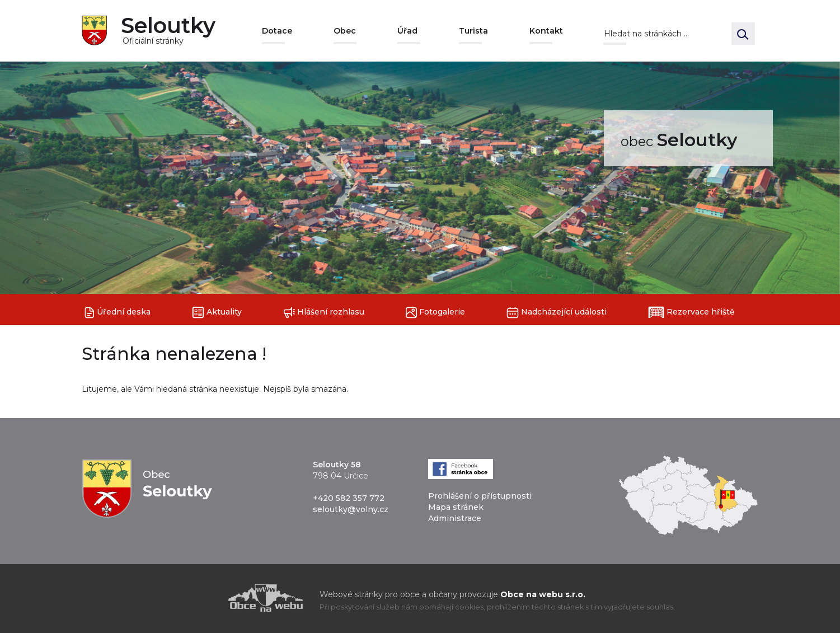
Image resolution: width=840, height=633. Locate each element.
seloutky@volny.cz (351, 509)
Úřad (407, 31)
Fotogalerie (435, 313)
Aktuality (217, 313)
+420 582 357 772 (349, 498)
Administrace (455, 518)
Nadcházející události (557, 313)
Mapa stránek (456, 507)
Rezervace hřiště (691, 312)
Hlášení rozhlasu (324, 313)
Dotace (277, 31)
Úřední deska (118, 313)
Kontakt (546, 31)
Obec (345, 31)
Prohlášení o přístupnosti (480, 496)
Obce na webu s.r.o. (543, 594)
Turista (473, 31)
